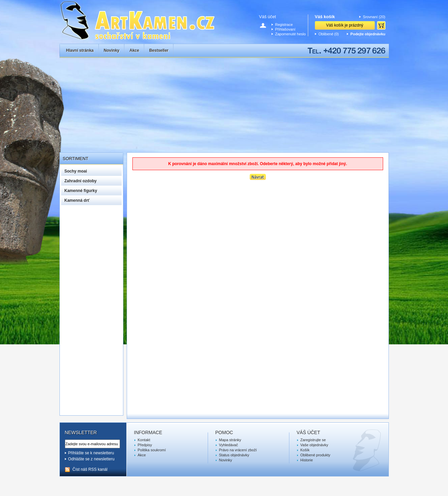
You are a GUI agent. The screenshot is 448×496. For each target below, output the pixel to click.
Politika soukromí (152, 450)
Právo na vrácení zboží (238, 450)
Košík (305, 450)
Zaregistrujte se (313, 440)
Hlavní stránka (80, 50)
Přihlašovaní (286, 29)
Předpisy (145, 445)
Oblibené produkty (315, 455)
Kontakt (144, 440)
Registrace (284, 25)
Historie (307, 460)
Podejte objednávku (368, 34)
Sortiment (76, 159)
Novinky (112, 50)
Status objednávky (234, 455)
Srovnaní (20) (374, 17)
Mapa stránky (230, 440)
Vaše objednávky (314, 445)
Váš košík (325, 17)
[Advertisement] (224, 102)
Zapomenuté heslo (291, 34)
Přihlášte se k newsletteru (91, 453)
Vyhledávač (229, 445)
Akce (134, 50)
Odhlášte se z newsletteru (91, 459)
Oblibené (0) (329, 34)
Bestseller (159, 50)
